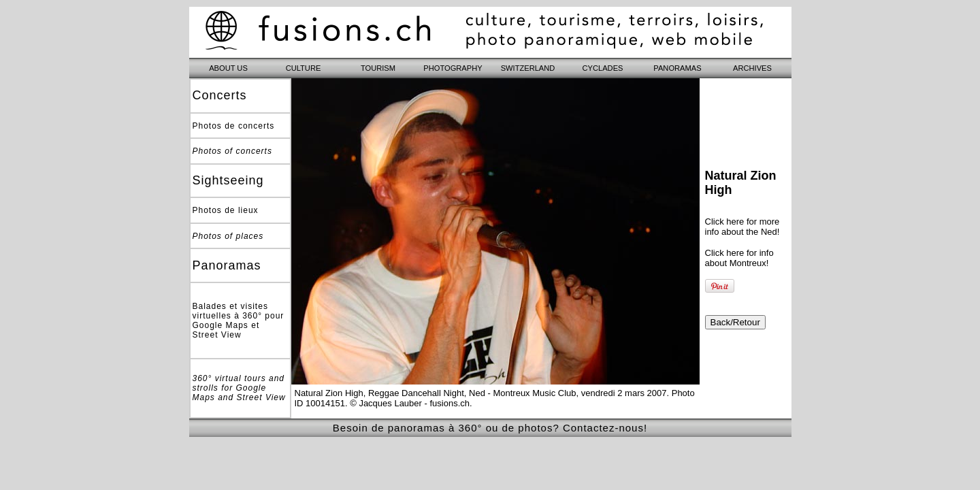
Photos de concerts (234, 126)
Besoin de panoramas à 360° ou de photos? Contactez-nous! (490, 428)
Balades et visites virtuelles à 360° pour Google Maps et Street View (239, 321)
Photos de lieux (226, 210)
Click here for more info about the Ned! (742, 227)
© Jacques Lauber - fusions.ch (410, 403)
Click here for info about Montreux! (739, 258)
